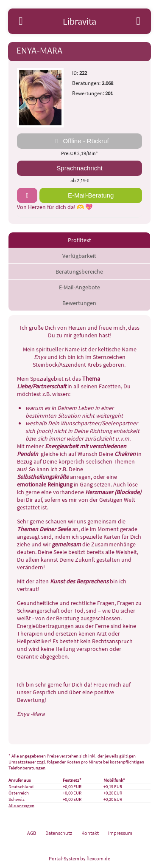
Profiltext (79, 240)
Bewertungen (79, 303)
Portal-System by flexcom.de (79, 858)
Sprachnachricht (79, 168)
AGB (32, 833)
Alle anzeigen (21, 806)
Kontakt (90, 833)
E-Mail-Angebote (79, 287)
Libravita (79, 21)
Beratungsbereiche (79, 271)
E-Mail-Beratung (91, 195)
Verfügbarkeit (79, 256)
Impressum (120, 833)
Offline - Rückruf (79, 141)
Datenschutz (59, 833)
